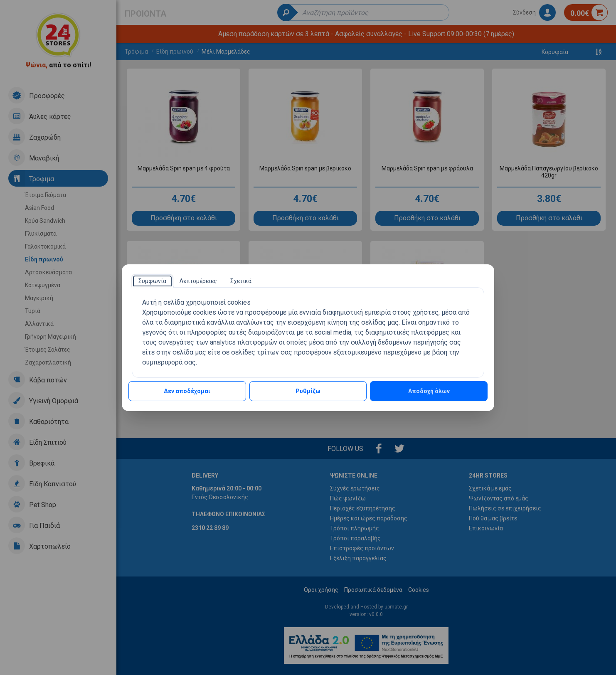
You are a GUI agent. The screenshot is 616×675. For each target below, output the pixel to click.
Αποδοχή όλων (429, 391)
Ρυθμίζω (308, 391)
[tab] (152, 281)
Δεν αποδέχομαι (187, 391)
